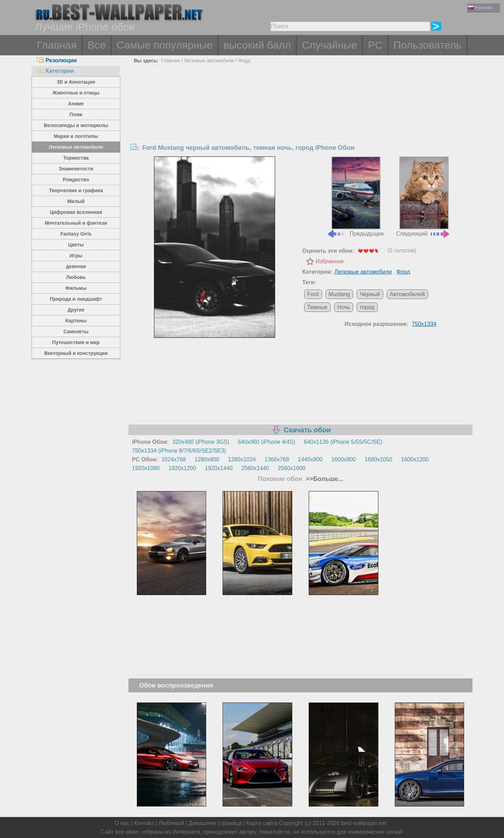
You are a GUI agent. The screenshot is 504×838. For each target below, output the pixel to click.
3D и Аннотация (76, 82)
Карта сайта (262, 823)
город (367, 307)
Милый (76, 201)
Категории (55, 71)
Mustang (339, 294)
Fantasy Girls (76, 234)
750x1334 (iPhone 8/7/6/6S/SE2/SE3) (179, 451)
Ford (313, 294)
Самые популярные (165, 45)
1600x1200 (415, 459)
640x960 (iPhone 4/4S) (267, 442)
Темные (317, 307)
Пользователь (428, 45)
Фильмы (76, 288)
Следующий (423, 197)
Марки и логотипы (76, 136)
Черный (370, 294)
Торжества (76, 158)
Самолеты (76, 331)
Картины (76, 321)
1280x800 (207, 459)
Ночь (344, 307)
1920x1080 (146, 468)
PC (375, 45)
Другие (76, 310)
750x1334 (424, 324)
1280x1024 (242, 459)
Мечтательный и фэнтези (76, 223)
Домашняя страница (215, 823)
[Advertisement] (301, 119)
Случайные (329, 45)
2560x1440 (255, 468)
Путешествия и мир (76, 342)
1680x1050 (379, 459)
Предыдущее (355, 197)
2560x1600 (292, 468)
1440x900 (310, 459)
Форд (244, 61)
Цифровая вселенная (76, 212)
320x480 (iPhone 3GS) (201, 442)
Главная (57, 45)
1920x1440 (219, 468)
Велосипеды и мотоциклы (76, 125)
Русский (480, 8)
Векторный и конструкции (76, 353)
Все (97, 45)
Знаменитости (76, 169)
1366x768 (277, 459)
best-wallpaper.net (364, 823)
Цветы (76, 245)
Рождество (76, 180)
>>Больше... (324, 479)
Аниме (76, 104)
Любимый (171, 823)
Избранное (330, 261)
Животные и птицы (76, 93)
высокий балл (257, 45)
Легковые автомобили (76, 147)
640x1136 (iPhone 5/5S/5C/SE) (343, 442)
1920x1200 (182, 468)
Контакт (144, 823)
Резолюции (57, 60)
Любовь (76, 277)
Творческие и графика (76, 190)
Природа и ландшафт (76, 299)
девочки (76, 266)
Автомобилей (407, 294)
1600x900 (343, 459)
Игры (76, 256)
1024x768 (174, 459)
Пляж (76, 114)
